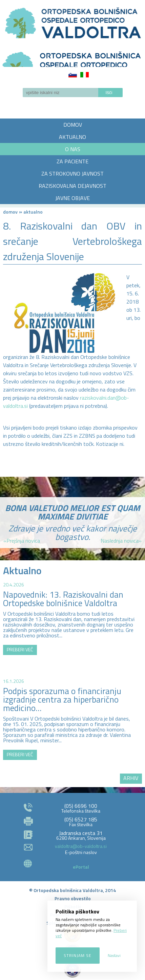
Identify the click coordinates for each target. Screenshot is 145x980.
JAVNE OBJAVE (72, 198)
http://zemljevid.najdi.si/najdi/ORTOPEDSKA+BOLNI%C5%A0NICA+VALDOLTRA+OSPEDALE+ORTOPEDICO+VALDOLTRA (72, 723)
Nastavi (114, 955)
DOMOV (73, 125)
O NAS (73, 149)
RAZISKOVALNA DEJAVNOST (72, 186)
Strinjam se (78, 955)
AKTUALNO (72, 137)
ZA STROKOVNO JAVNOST (72, 174)
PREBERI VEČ (20, 649)
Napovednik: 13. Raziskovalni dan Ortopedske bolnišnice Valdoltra (63, 599)
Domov (10, 212)
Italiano (85, 75)
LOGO (72, 57)
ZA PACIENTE (72, 161)
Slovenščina (73, 75)
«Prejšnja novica (22, 541)
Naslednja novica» (121, 541)
